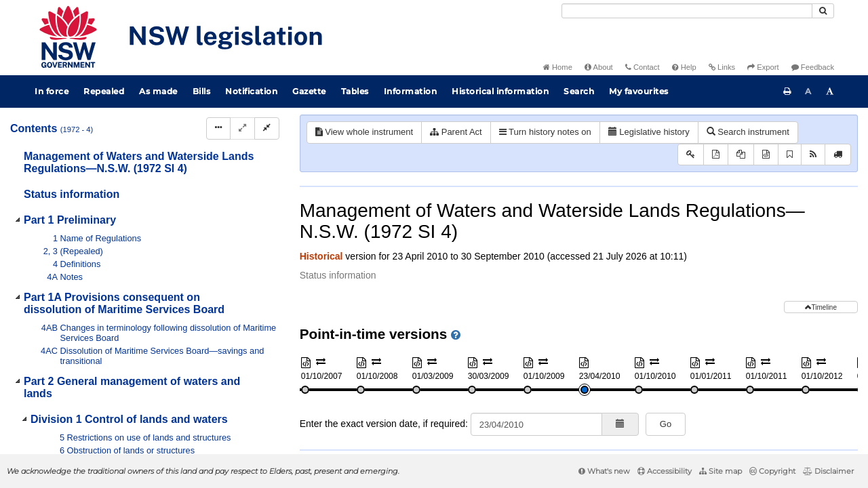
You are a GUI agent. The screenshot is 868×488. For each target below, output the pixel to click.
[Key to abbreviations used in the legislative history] (691, 155)
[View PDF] (716, 155)
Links (722, 67)
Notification (251, 91)
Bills (202, 91)
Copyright (772, 471)
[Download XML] (766, 155)
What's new (604, 471)
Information (411, 91)
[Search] (687, 11)
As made (158, 91)
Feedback (813, 67)
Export (763, 67)
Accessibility (665, 471)
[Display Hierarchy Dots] (218, 128)
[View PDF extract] (741, 155)
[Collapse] (267, 128)
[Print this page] (787, 91)
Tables (355, 91)
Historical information (500, 91)
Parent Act (456, 132)
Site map (721, 471)
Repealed (104, 91)
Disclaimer (828, 471)
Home (558, 67)
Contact (643, 67)
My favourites (639, 91)
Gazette (309, 91)
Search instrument (748, 132)
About (599, 67)
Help (684, 67)
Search (579, 91)
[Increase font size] (830, 91)
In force (52, 91)
